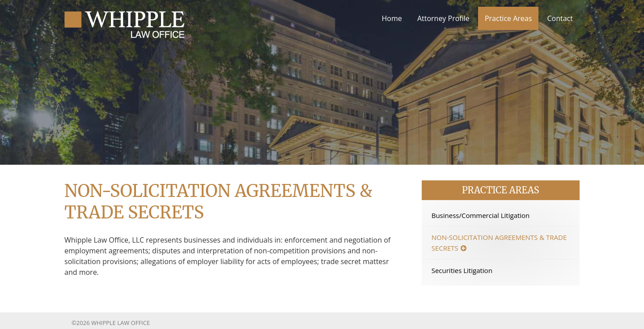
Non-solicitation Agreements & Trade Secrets (499, 243)
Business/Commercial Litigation (481, 215)
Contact (560, 18)
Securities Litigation (462, 270)
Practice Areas (508, 18)
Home (392, 18)
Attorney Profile (443, 18)
